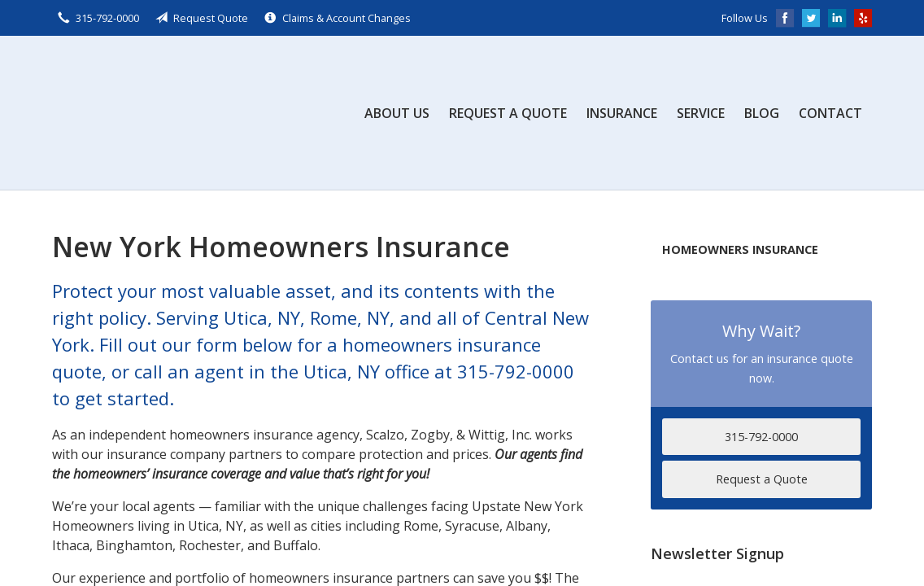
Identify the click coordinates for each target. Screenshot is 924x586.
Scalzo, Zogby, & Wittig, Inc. (174, 113)
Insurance (622, 113)
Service (701, 113)
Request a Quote (508, 113)
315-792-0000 (761, 437)
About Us (397, 113)
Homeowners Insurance (740, 249)
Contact (830, 113)
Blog (762, 113)
